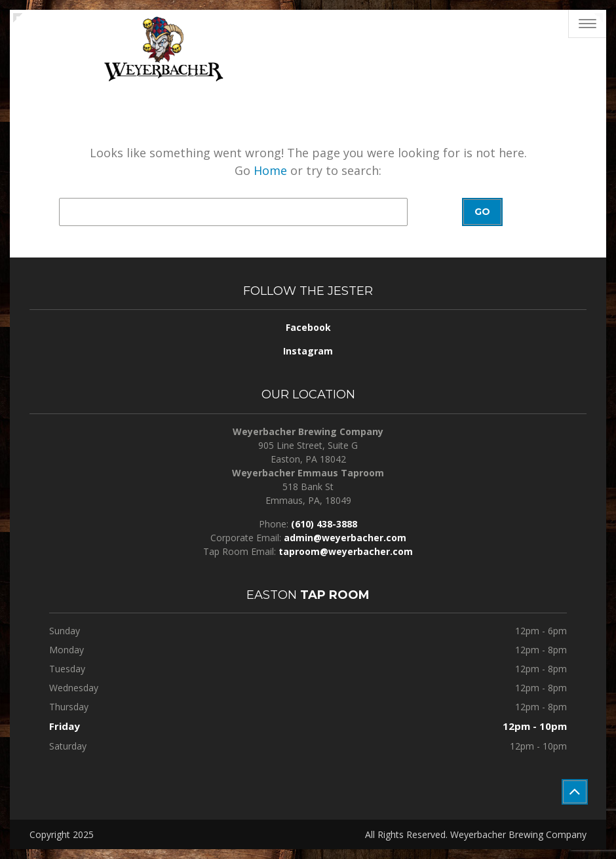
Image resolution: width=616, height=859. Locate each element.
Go (482, 212)
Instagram (308, 351)
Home (270, 170)
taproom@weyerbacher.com (346, 551)
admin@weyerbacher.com (345, 538)
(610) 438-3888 (324, 524)
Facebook (308, 327)
